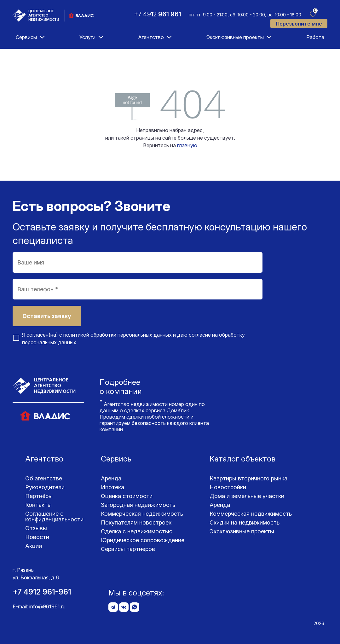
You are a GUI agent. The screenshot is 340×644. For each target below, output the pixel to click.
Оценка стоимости (127, 496)
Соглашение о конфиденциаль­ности (54, 516)
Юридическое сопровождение (143, 540)
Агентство (151, 37)
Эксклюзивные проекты (235, 37)
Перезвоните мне (299, 24)
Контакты (38, 505)
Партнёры (39, 496)
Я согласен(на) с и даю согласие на (133, 339)
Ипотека (112, 487)
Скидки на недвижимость (245, 522)
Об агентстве (44, 478)
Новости (37, 537)
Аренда (111, 478)
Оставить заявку (47, 316)
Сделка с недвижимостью (137, 531)
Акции (34, 546)
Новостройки (228, 487)
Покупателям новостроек (136, 522)
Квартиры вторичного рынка (248, 478)
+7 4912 (158, 14)
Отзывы (36, 528)
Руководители (45, 487)
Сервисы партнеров (128, 549)
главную (187, 145)
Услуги (87, 37)
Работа (315, 37)
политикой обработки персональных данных (118, 335)
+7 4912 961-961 (42, 592)
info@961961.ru (47, 606)
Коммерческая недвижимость (142, 514)
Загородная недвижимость (138, 505)
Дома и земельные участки (247, 496)
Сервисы (26, 37)
